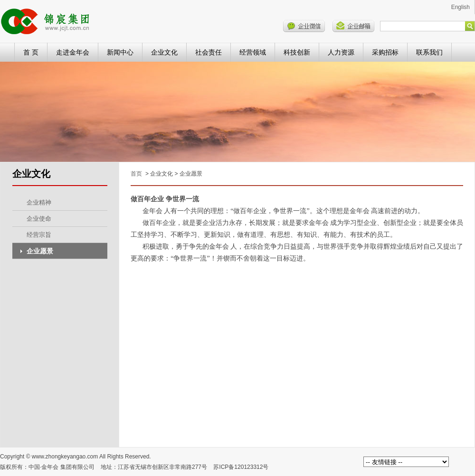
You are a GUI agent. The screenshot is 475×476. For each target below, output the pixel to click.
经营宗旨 (39, 235)
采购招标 (385, 52)
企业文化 (164, 52)
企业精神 (39, 202)
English (461, 7)
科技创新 (297, 52)
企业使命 (39, 219)
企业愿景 (40, 251)
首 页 (31, 52)
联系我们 (429, 52)
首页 (136, 174)
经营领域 (253, 52)
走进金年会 (73, 52)
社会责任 (209, 52)
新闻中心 (120, 52)
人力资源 (341, 52)
